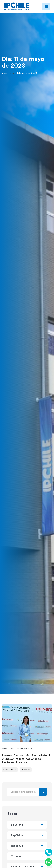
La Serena (27, 825)
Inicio (5, 73)
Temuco (27, 856)
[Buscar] (43, 792)
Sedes (12, 814)
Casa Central (10, 770)
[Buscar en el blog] (23, 792)
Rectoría (26, 770)
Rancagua (27, 846)
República (27, 835)
